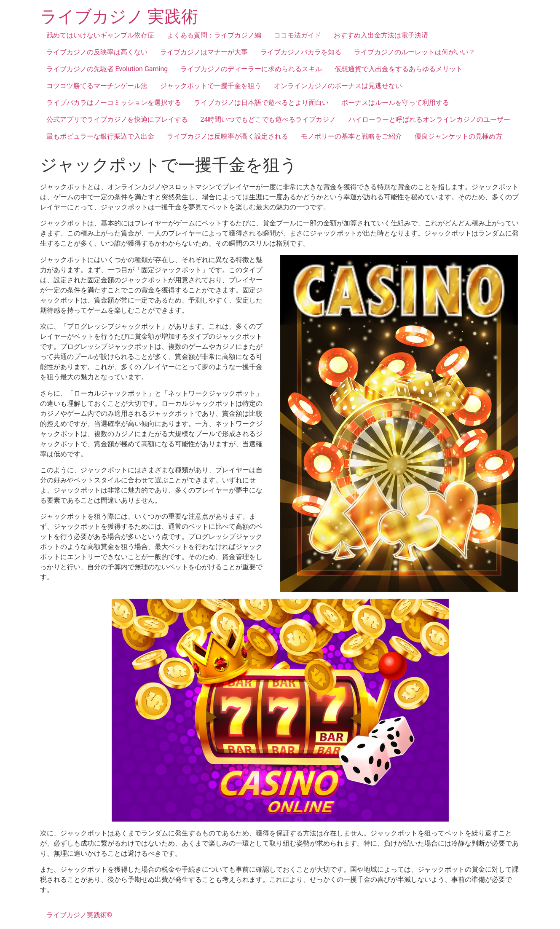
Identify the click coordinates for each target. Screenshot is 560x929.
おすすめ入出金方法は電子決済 (381, 35)
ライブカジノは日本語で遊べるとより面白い (261, 103)
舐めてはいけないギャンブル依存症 (100, 35)
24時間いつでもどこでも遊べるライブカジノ (268, 119)
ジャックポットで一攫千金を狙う (211, 86)
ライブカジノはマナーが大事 (204, 52)
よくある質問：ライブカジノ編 (214, 35)
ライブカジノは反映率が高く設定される (228, 136)
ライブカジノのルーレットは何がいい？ (415, 52)
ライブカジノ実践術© (79, 915)
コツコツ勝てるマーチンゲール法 (97, 86)
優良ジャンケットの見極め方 (458, 136)
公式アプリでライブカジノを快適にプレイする (117, 119)
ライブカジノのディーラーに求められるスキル (251, 69)
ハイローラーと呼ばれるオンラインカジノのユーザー (429, 119)
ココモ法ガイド (297, 35)
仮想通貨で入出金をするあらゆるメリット (399, 69)
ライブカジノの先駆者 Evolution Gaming (107, 69)
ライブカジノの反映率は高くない (97, 52)
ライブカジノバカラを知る (301, 52)
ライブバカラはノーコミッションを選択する (114, 103)
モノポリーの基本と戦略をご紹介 (351, 136)
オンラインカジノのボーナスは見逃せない (338, 86)
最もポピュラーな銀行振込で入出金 (100, 136)
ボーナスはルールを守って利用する (395, 103)
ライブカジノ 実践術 (119, 17)
